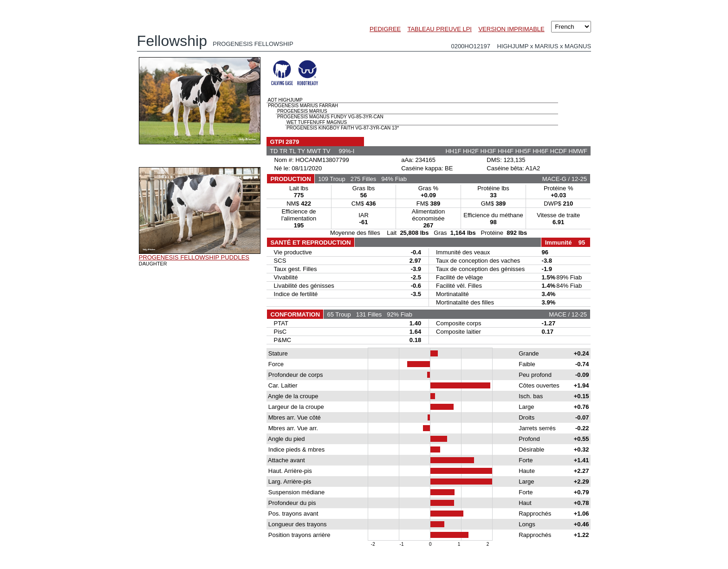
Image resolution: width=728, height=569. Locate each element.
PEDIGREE (385, 29)
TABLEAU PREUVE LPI (439, 29)
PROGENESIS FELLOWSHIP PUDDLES (194, 257)
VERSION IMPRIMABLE (511, 29)
